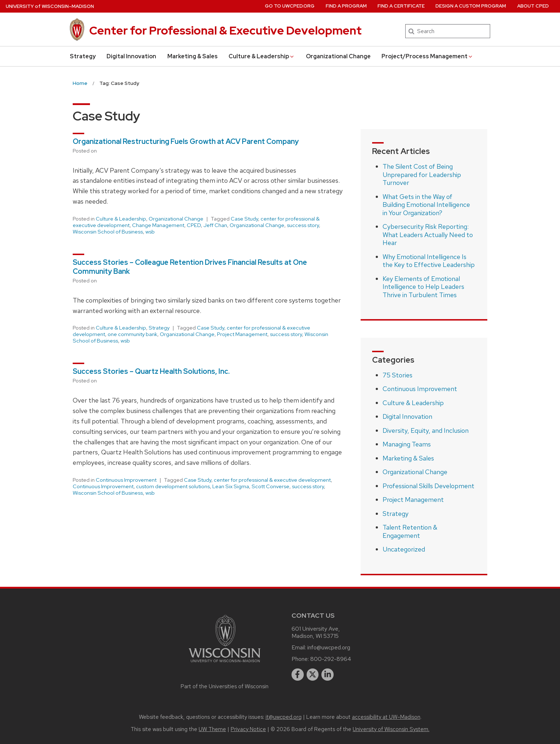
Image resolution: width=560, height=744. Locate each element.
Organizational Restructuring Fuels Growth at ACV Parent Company (186, 141)
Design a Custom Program (471, 6)
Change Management (158, 225)
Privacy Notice (248, 729)
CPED (194, 225)
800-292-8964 (331, 659)
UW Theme (212, 729)
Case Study (244, 219)
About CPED (533, 6)
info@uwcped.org (329, 647)
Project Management (242, 334)
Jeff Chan (215, 225)
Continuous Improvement (126, 480)
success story (303, 225)
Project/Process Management (427, 56)
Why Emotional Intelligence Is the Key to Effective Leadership (429, 261)
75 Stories (398, 375)
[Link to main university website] (225, 664)
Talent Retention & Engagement (410, 531)
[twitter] (313, 675)
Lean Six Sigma (231, 486)
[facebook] (298, 675)
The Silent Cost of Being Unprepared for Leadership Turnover (422, 174)
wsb (150, 232)
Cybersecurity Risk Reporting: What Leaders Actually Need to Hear (428, 235)
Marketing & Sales (193, 56)
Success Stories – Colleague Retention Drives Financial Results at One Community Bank (190, 267)
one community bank (132, 334)
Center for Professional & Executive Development (225, 30)
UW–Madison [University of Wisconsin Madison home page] (50, 6)
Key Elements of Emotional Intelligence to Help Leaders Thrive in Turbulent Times (423, 287)
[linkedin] (328, 675)
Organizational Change (338, 56)
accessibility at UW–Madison (386, 717)
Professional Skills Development (428, 486)
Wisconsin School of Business (108, 232)
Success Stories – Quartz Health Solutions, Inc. (151, 371)
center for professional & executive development (272, 480)
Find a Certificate (401, 6)
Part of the (225, 686)
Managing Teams (407, 444)
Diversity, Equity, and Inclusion (426, 430)
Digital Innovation (131, 56)
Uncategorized (404, 549)
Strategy (83, 56)
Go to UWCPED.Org (290, 6)
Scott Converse (270, 486)
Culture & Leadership (262, 56)
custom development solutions (173, 486)
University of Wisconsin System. (391, 729)
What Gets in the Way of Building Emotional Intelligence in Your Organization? (426, 205)
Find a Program (346, 6)
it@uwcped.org (284, 717)
